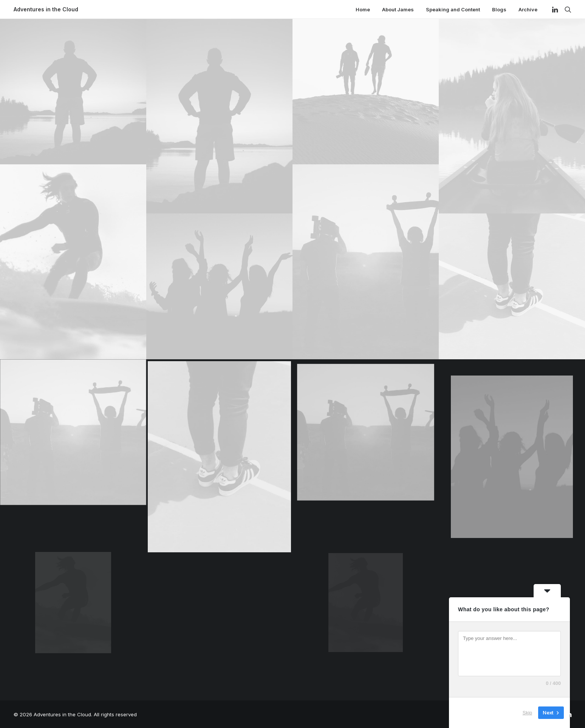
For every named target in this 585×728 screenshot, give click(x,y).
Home (363, 9)
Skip (527, 713)
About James (398, 9)
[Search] (566, 9)
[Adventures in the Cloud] (46, 9)
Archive (528, 9)
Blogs (499, 9)
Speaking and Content (453, 9)
